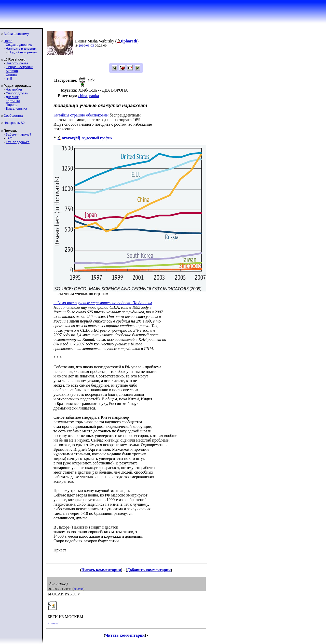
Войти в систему (16, 34)
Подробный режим (23, 52)
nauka (94, 96)
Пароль (11, 105)
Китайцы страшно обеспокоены (81, 115)
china (83, 96)
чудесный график (97, 138)
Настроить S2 (14, 123)
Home (8, 41)
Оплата (11, 75)
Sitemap (12, 71)
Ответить (53, 624)
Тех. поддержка (17, 142)
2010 (82, 45)
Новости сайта (17, 63)
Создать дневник (19, 45)
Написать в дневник (21, 48)
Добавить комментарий (149, 570)
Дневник (12, 97)
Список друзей (17, 93)
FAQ (9, 138)
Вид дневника (16, 108)
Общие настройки (19, 67)
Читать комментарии (101, 570)
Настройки (14, 89)
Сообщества (13, 116)
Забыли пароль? (18, 134)
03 (88, 45)
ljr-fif (9, 78)
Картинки (13, 101)
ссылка (79, 589)
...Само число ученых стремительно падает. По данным (103, 303)
